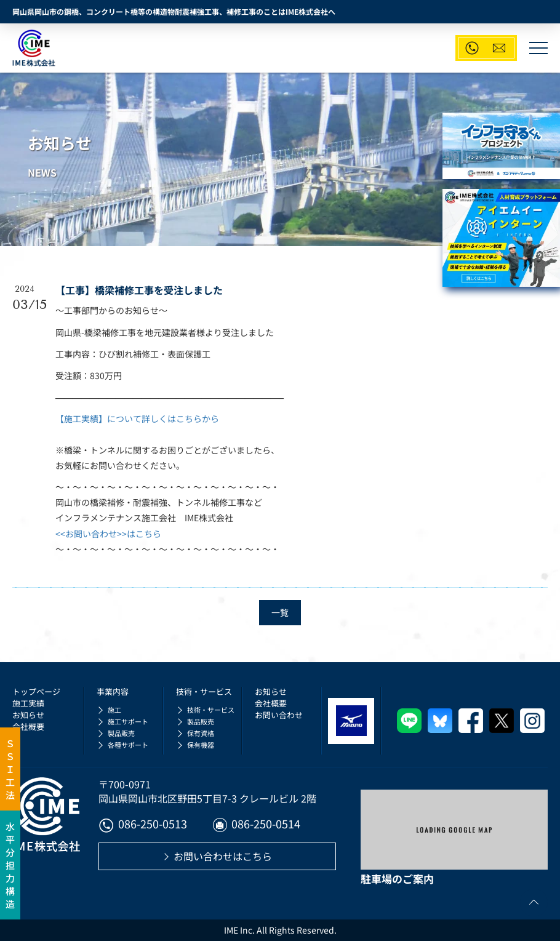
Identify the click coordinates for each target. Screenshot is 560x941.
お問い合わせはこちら (223, 856)
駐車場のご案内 (397, 879)
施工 (114, 710)
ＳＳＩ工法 (10, 769)
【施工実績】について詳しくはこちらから (137, 418)
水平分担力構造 (10, 865)
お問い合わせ (279, 715)
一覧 (280, 612)
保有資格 (201, 733)
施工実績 (28, 703)
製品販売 (121, 733)
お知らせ (28, 715)
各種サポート (128, 745)
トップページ (36, 691)
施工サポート (128, 721)
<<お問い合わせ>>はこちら (108, 534)
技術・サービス (204, 691)
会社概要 (28, 727)
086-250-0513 (143, 825)
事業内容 (113, 691)
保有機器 (201, 745)
